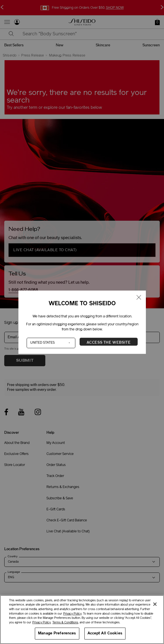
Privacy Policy (72, 614)
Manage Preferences (57, 633)
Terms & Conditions (65, 623)
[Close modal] (139, 298)
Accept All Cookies (105, 633)
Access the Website (108, 342)
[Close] (155, 604)
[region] (82, 620)
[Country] (51, 343)
